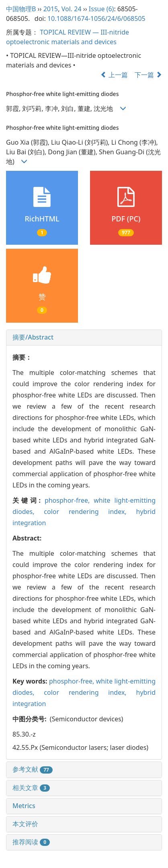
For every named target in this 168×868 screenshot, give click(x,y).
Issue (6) (101, 9)
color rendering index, (90, 512)
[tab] (84, 338)
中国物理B (21, 9)
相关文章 (31, 788)
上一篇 (114, 75)
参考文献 (33, 769)
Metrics (24, 806)
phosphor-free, (69, 500)
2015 (51, 9)
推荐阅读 (31, 842)
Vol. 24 (72, 9)
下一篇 (148, 75)
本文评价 (25, 824)
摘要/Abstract (33, 337)
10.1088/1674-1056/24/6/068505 (96, 18)
